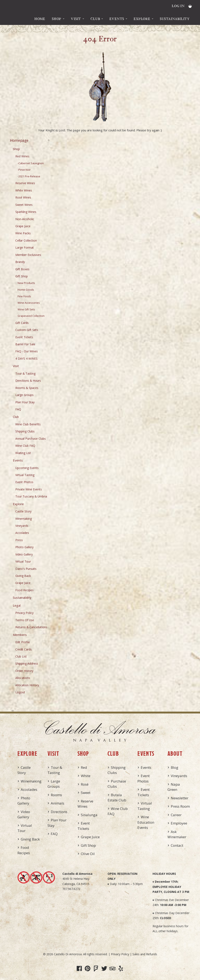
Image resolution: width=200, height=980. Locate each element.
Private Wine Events (29, 489)
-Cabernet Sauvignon (31, 163)
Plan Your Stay (25, 402)
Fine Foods (24, 296)
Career (176, 815)
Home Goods (26, 290)
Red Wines (22, 156)
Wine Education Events (146, 822)
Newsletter (180, 798)
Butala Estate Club (117, 798)
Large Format (25, 247)
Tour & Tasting (25, 373)
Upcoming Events (27, 468)
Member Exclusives (28, 255)
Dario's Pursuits (26, 569)
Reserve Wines (25, 183)
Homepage (19, 140)
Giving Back (23, 576)
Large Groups (24, 395)
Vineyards (22, 526)
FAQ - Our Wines (27, 351)
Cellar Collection (26, 240)
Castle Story (23, 511)
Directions (59, 812)
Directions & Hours (28, 381)
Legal (17, 605)
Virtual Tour (23, 561)
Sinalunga (89, 815)
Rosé (85, 784)
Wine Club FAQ (25, 446)
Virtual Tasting (25, 475)
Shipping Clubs (25, 431)
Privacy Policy (24, 613)
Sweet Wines (24, 205)
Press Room (180, 806)
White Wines (24, 190)
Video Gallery (24, 554)
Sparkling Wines (26, 212)
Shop (57, 19)
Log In (178, 6)
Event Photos (24, 482)
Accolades (22, 533)
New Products (26, 283)
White (86, 776)
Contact (177, 845)
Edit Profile (23, 642)
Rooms (56, 795)
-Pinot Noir (24, 170)
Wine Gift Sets (26, 309)
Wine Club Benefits (28, 424)
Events (117, 19)
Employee (179, 823)
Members (20, 635)
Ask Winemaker (177, 834)
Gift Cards (22, 323)
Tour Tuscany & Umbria (31, 496)
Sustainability (175, 19)
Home (40, 19)
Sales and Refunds (145, 954)
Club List (21, 656)
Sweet (86, 793)
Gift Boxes (22, 269)
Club (95, 19)
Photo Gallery (24, 547)
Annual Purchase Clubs (31, 439)
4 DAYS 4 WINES (26, 359)
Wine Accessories (29, 303)
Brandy (20, 262)
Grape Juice (23, 226)
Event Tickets (24, 337)
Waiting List (23, 453)
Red (84, 767)
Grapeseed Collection (31, 316)
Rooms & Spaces (27, 388)
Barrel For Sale (25, 344)
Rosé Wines (23, 197)
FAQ (18, 409)
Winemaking (24, 519)
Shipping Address (27, 663)
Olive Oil (88, 854)
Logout (20, 692)
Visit (76, 19)
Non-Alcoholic (25, 219)
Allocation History (27, 685)
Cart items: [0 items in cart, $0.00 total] (190, 6)
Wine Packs (23, 233)
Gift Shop (22, 276)
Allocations (23, 678)
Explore (142, 19)
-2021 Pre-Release (29, 176)
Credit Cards (24, 649)
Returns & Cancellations (31, 627)
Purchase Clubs (117, 784)
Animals (58, 803)
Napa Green (174, 787)
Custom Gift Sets (27, 330)
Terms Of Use (25, 620)
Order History (24, 671)
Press (19, 540)
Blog (175, 767)
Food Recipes (24, 590)
